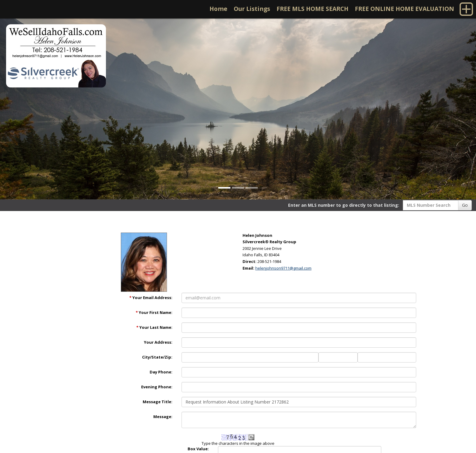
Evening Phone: (157, 387)
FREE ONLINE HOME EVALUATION (405, 9)
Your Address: (158, 342)
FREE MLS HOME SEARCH (313, 9)
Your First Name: (154, 312)
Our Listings (252, 9)
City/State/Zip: (157, 357)
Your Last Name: (154, 327)
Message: (163, 417)
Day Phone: (161, 372)
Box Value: (198, 449)
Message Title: (158, 402)
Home (218, 9)
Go (465, 205)
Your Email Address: (151, 298)
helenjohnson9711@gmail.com (283, 268)
